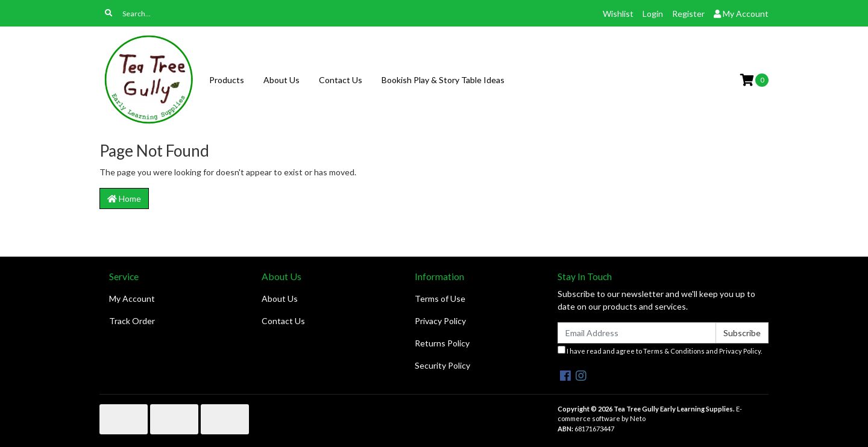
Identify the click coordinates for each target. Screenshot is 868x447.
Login (653, 14)
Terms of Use (440, 299)
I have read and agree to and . (660, 350)
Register (688, 14)
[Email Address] (637, 333)
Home (124, 198)
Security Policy (442, 365)
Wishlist (618, 14)
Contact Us (341, 80)
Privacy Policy (440, 321)
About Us (281, 80)
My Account (132, 299)
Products (227, 80)
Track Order (132, 321)
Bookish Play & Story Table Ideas (443, 80)
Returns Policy (442, 343)
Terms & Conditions (674, 351)
